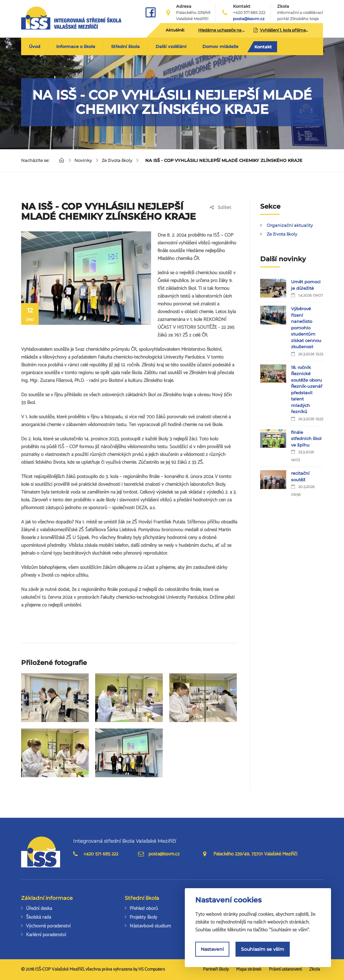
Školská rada (38, 917)
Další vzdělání (171, 46)
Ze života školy (117, 160)
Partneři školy (216, 969)
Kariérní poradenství (46, 935)
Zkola (300, 13)
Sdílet (221, 207)
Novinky (83, 160)
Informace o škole (76, 46)
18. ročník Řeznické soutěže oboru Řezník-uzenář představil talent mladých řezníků (307, 390)
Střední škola (125, 46)
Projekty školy (143, 917)
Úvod (35, 46)
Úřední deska (39, 908)
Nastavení (212, 949)
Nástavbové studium (150, 926)
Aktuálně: (175, 30)
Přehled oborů (144, 908)
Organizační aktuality (290, 225)
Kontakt (263, 47)
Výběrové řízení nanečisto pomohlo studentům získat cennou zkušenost (306, 328)
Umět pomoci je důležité (306, 285)
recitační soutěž (300, 476)
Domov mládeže (220, 46)
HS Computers (152, 969)
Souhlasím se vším (263, 949)
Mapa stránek (249, 969)
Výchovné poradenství (48, 926)
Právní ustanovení (285, 969)
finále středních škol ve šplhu (306, 439)
